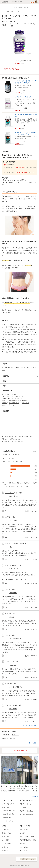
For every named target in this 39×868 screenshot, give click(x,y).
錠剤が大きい (14, 496)
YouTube (12, 859)
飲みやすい (13, 709)
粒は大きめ (13, 520)
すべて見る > (33, 743)
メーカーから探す (9, 821)
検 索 (15, 8)
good (3, 511)
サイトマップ (24, 851)
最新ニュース (6, 851)
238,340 (32, 3)
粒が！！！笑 (14, 569)
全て (5, 458)
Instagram (8, 859)
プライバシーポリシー (27, 837)
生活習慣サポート (14, 401)
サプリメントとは (25, 804)
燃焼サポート (19, 396)
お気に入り (20, 8)
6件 (36, 473)
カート (31, 8)
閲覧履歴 (6, 735)
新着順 (5, 455)
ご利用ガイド (6, 829)
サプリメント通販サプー (6, 7)
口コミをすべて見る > (30, 726)
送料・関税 (6, 840)
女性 (9, 458)
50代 (21, 462)
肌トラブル (19, 399)
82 (24, 90)
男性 (13, 458)
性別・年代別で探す (9, 811)
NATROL (13, 21)
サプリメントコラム (26, 811)
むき (7, 614)
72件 (36, 466)
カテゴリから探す (8, 804)
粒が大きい (13, 593)
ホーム (3, 12)
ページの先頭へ (36, 865)
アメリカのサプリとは (27, 807)
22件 (36, 469)
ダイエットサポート (7, 396)
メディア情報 (24, 847)
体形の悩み (25, 401)
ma (6, 517)
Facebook (3, 859)
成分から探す (10, 12)
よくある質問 (6, 844)
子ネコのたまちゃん (12, 543)
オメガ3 (17, 12)
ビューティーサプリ (7, 399)
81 (24, 142)
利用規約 (22, 844)
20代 (9, 462)
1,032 (25, 108)
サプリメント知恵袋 (26, 815)
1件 (36, 476)
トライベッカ (9, 493)
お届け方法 (6, 837)
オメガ (12, 617)
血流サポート (25, 403)
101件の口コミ (25, 61)
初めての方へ (24, 829)
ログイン (26, 8)
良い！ (12, 547)
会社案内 (35, 797)
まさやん (8, 662)
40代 (17, 462)
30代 (13, 462)
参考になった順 (14, 455)
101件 (35, 451)
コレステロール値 (15, 639)
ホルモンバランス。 (16, 687)
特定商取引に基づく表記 (28, 840)
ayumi (7, 683)
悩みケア (4, 401)
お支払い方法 (6, 833)
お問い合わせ (6, 847)
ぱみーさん (9, 565)
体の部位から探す (9, 814)
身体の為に (13, 665)
